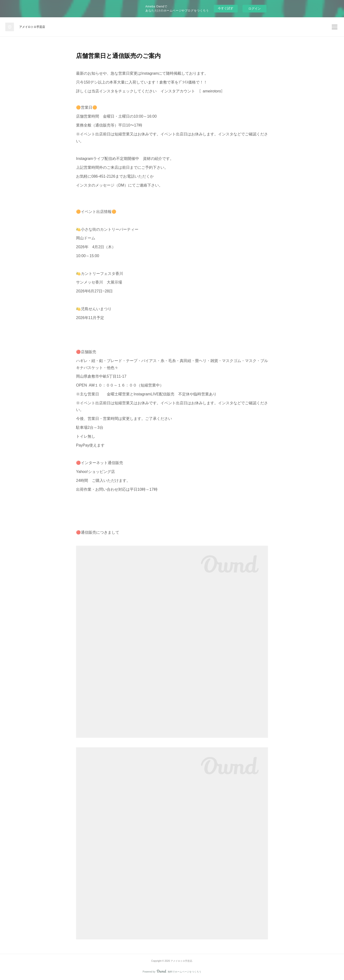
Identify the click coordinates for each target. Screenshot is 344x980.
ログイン (255, 9)
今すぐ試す (226, 8)
